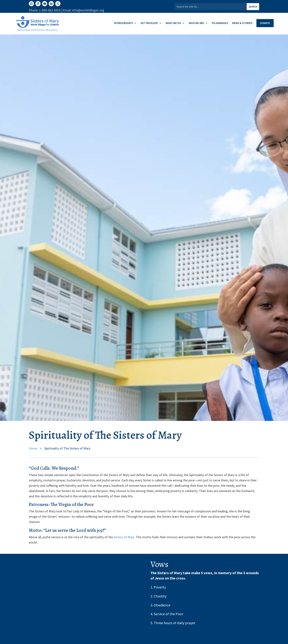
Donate (265, 23)
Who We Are (196, 23)
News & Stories (242, 23)
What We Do (173, 23)
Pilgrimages (220, 23)
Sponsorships (123, 23)
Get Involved (149, 23)
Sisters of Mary (124, 537)
